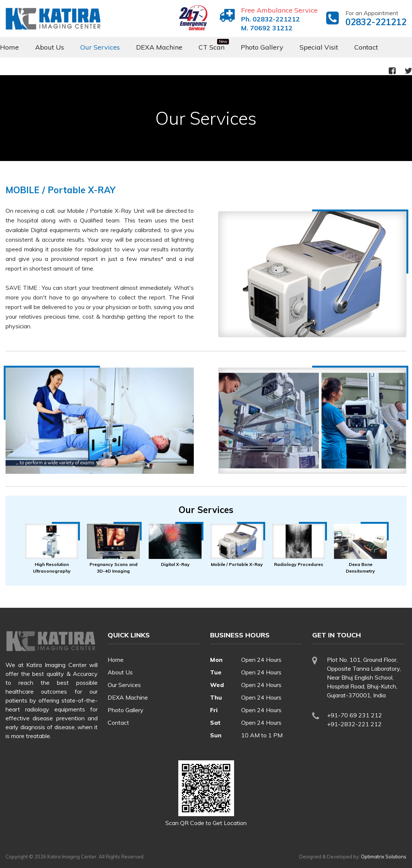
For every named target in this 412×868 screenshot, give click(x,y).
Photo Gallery (262, 47)
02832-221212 (376, 22)
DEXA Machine (159, 47)
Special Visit (319, 47)
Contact (366, 47)
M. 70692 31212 (267, 28)
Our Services (100, 47)
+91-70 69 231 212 (354, 715)
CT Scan (212, 47)
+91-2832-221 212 (354, 724)
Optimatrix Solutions (384, 857)
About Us (50, 47)
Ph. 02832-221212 (271, 19)
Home (9, 47)
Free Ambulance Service (279, 10)
